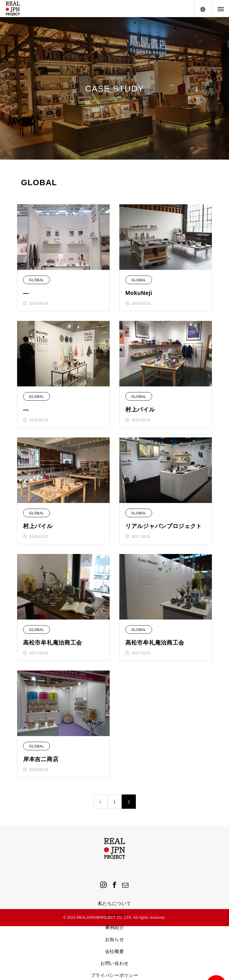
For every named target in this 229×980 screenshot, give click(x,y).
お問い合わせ (114, 963)
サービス (115, 915)
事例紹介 (115, 927)
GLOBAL (36, 280)
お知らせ (115, 939)
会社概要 (115, 951)
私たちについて (115, 903)
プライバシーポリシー (115, 975)
